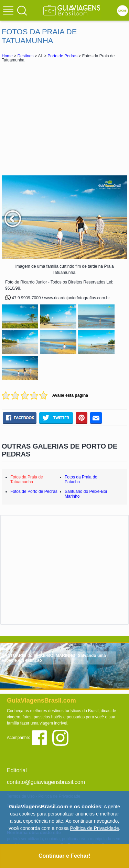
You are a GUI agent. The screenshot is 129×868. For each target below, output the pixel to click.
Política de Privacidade (94, 828)
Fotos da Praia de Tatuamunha (27, 479)
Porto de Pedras (62, 56)
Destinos (26, 56)
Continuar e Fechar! (64, 856)
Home (7, 56)
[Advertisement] (65, 119)
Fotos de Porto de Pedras (34, 491)
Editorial (17, 770)
